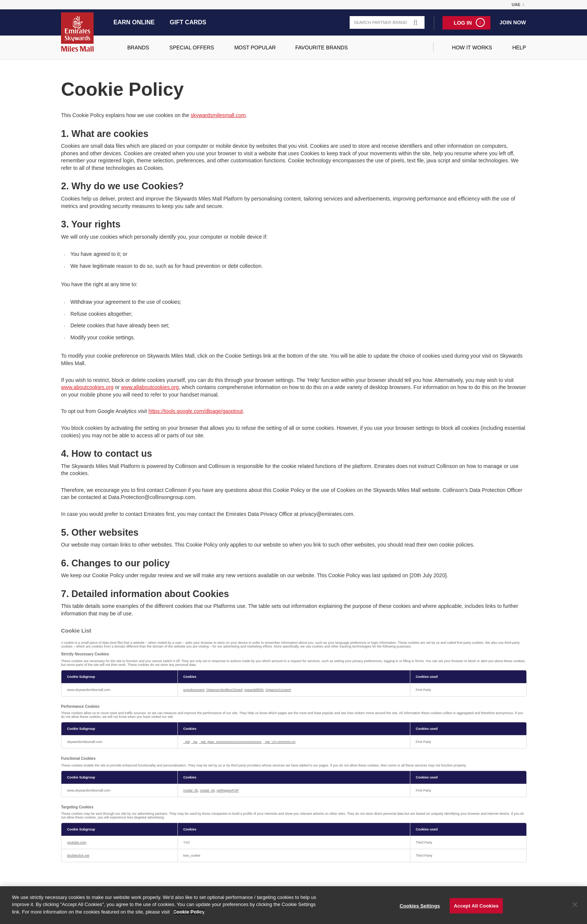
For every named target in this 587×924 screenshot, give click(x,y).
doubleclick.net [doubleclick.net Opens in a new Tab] (78, 856)
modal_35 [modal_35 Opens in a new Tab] (191, 790)
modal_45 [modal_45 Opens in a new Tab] (207, 790)
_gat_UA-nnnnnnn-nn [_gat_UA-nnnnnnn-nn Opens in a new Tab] (279, 742)
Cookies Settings (420, 910)
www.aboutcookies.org (87, 387)
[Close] (575, 909)
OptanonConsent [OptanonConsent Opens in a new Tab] (278, 690)
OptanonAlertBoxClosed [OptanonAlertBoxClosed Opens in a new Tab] (224, 690)
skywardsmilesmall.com (218, 115)
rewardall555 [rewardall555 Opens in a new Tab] (254, 690)
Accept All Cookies (476, 910)
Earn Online (134, 22)
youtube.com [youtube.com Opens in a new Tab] (77, 842)
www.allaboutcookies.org (150, 387)
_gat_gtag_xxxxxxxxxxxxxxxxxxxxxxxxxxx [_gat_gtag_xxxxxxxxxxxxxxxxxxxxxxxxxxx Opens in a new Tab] (230, 742)
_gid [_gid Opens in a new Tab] (187, 742)
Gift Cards (188, 22)
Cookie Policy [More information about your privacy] (189, 916)
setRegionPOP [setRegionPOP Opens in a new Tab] (228, 790)
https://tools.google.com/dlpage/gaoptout (195, 411)
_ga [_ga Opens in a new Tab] (194, 742)
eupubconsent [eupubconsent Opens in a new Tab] (194, 690)
